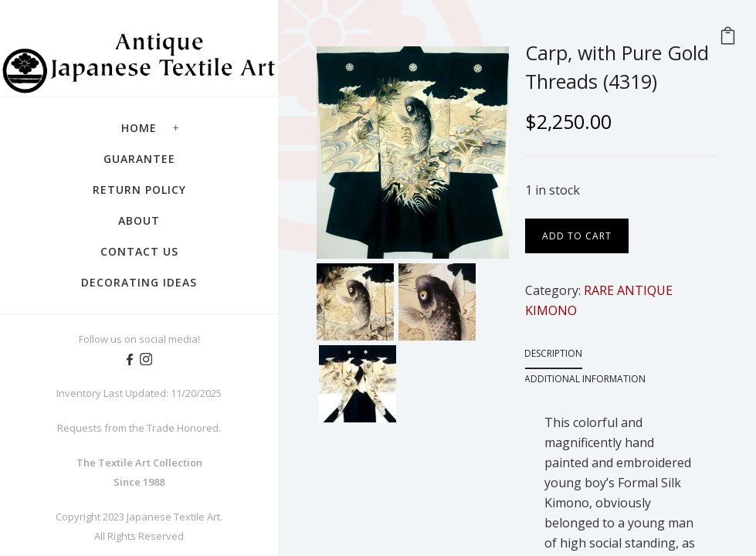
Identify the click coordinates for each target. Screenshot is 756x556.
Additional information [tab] (585, 379)
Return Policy (139, 190)
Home (139, 128)
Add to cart (577, 236)
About (139, 220)
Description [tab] (553, 353)
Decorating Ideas (139, 282)
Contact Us (139, 251)
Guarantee (139, 159)
